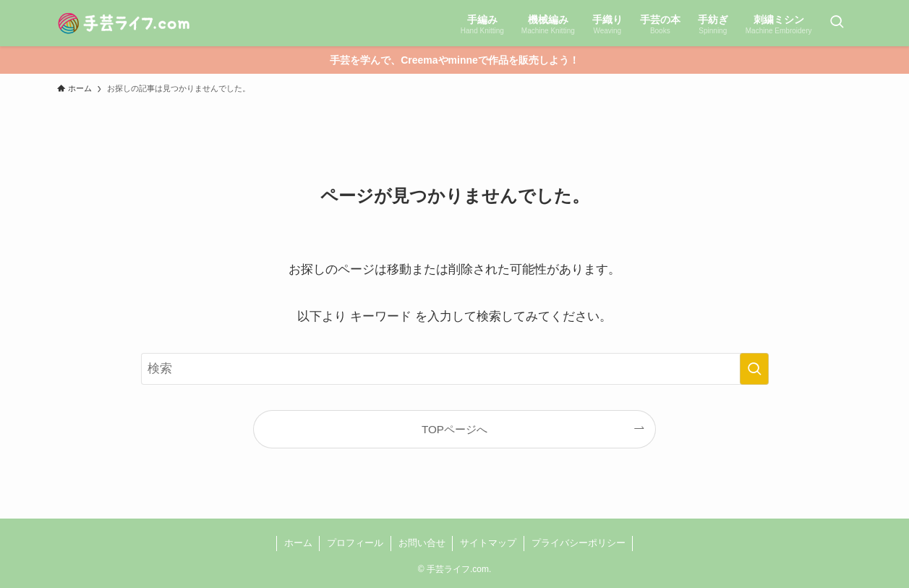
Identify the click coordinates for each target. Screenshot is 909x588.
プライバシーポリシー (579, 543)
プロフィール (355, 543)
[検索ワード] (455, 369)
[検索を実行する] (754, 369)
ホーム (298, 543)
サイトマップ (488, 543)
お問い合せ (422, 543)
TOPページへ (454, 429)
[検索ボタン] (837, 23)
